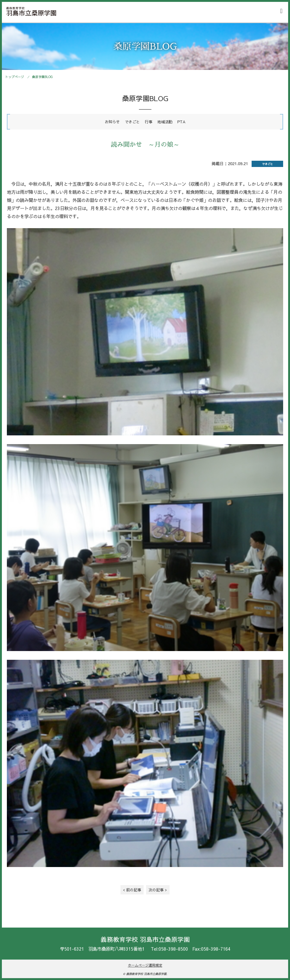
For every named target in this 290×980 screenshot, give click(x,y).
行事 (149, 122)
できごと (132, 122)
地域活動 (165, 122)
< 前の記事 (132, 890)
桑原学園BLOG (42, 77)
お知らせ (112, 122)
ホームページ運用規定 (145, 965)
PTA (181, 122)
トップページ (15, 77)
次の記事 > (158, 890)
